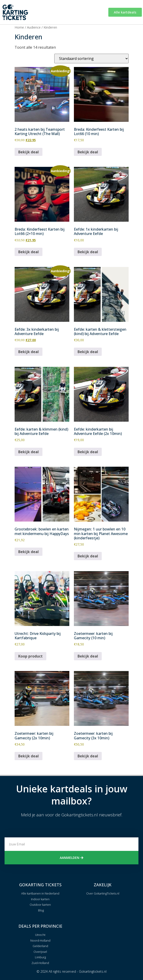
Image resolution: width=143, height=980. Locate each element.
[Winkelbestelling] (91, 59)
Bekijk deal (29, 152)
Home (19, 27)
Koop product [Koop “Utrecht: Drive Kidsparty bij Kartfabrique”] (30, 656)
